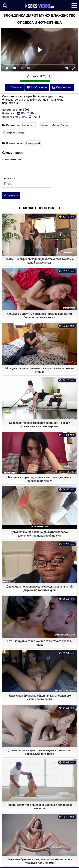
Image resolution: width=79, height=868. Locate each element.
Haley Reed (33, 143)
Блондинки (29, 125)
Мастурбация (60, 125)
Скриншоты (62, 87)
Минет (44, 125)
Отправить (11, 195)
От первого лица (14, 132)
